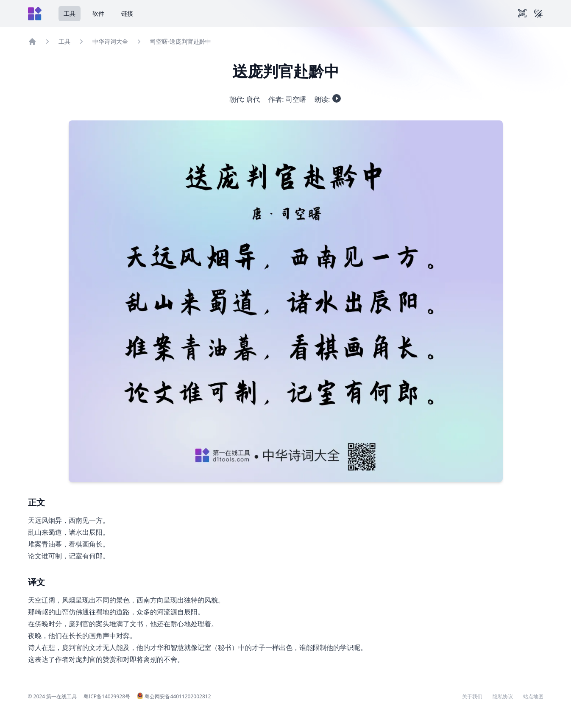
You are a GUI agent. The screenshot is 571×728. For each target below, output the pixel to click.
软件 (98, 13)
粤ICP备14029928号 (107, 696)
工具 (70, 13)
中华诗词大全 (110, 41)
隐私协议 (503, 697)
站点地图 (533, 697)
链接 (127, 13)
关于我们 (472, 697)
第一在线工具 (61, 696)
